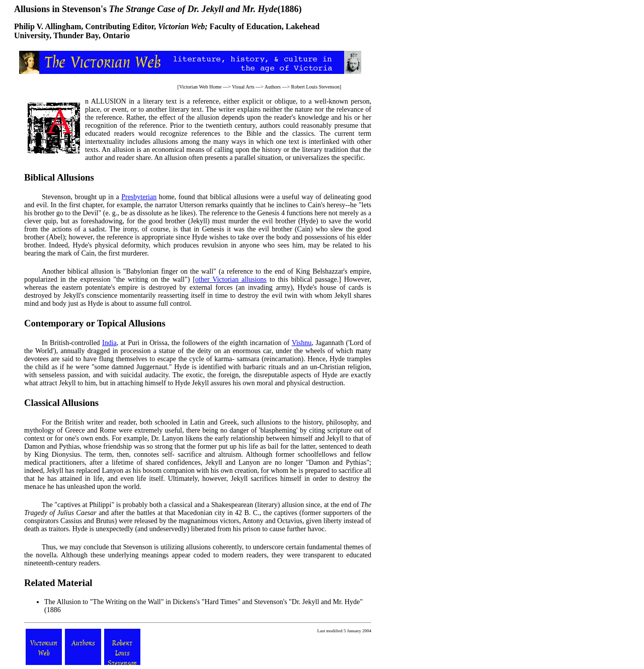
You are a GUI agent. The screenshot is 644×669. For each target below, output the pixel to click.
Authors (273, 87)
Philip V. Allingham (48, 26)
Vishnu (302, 343)
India (109, 343)
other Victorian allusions (231, 279)
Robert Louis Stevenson (315, 87)
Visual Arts (243, 87)
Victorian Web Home (200, 87)
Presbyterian (139, 197)
